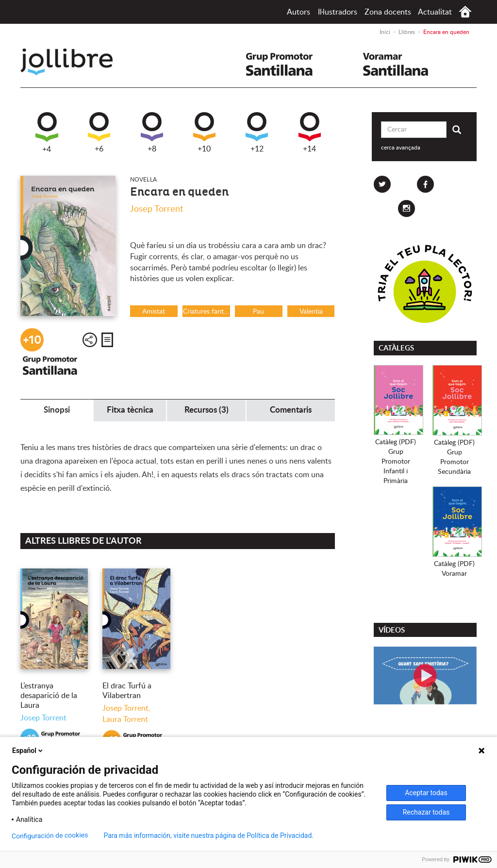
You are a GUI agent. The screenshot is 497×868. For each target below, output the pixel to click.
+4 (47, 133)
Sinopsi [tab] (57, 410)
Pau (258, 312)
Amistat (154, 312)
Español (28, 751)
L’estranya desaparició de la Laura (49, 696)
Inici (465, 12)
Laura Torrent (125, 719)
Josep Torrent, (126, 708)
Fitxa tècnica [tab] (130, 410)
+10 (204, 133)
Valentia (311, 312)
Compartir (90, 340)
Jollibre (75, 62)
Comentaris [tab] (291, 410)
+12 (257, 133)
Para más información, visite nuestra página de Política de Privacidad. (208, 835)
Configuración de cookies (50, 836)
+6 (99, 133)
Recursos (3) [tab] (207, 410)
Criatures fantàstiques (207, 312)
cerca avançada (401, 148)
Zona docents (388, 12)
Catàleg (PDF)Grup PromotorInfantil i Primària (396, 462)
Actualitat (435, 12)
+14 (310, 133)
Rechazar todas (426, 812)
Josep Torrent (157, 209)
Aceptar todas (426, 793)
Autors (298, 12)
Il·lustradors (338, 12)
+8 (152, 133)
